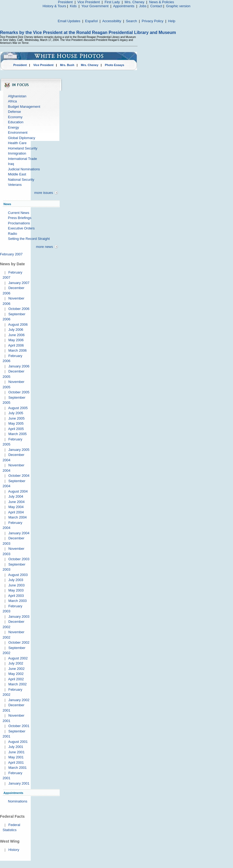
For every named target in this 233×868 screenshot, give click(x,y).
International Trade (22, 159)
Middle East (17, 174)
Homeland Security (23, 148)
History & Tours (54, 6)
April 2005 (16, 429)
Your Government (95, 6)
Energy (14, 127)
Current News (19, 213)
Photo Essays (114, 65)
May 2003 (16, 590)
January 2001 (19, 783)
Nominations (18, 801)
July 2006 (16, 330)
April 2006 (16, 345)
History (14, 850)
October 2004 (19, 476)
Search (131, 21)
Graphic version (178, 6)
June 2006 (16, 335)
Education (16, 122)
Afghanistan (17, 96)
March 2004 (18, 517)
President (65, 2)
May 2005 (16, 423)
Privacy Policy (153, 21)
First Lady (112, 2)
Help (172, 21)
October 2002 (19, 642)
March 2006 (18, 350)
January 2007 (19, 283)
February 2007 (11, 254)
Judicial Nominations (24, 169)
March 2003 (18, 601)
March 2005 (18, 434)
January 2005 (19, 450)
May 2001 (16, 757)
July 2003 (16, 580)
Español (91, 21)
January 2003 (19, 617)
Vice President (89, 2)
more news (44, 247)
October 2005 (19, 392)
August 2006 (18, 324)
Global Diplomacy (22, 138)
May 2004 (16, 507)
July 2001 (16, 747)
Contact (156, 6)
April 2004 (16, 512)
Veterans (15, 185)
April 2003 (16, 596)
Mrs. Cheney (135, 2)
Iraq (11, 164)
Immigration (17, 153)
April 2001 (16, 763)
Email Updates (69, 21)
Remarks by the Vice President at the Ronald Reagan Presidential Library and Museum (88, 32)
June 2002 (16, 669)
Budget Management (24, 107)
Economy (15, 117)
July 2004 (16, 496)
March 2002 (18, 684)
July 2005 (16, 413)
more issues (44, 193)
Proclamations (19, 223)
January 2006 (19, 366)
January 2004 (19, 533)
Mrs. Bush (67, 65)
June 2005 (16, 418)
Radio (13, 234)
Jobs (143, 6)
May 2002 (16, 674)
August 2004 (18, 491)
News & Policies (161, 2)
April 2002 (16, 679)
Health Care (17, 143)
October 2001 (19, 726)
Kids (73, 6)
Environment (18, 132)
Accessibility (112, 21)
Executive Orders (21, 228)
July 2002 (16, 663)
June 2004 (16, 502)
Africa (12, 101)
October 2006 (19, 309)
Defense (14, 112)
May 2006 (16, 340)
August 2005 (18, 408)
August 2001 (18, 742)
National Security (21, 180)
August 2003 (18, 575)
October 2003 (19, 559)
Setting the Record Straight (29, 239)
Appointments (124, 6)
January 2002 (19, 700)
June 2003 (16, 585)
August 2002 (18, 658)
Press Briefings (20, 218)
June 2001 (16, 752)
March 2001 (18, 768)
